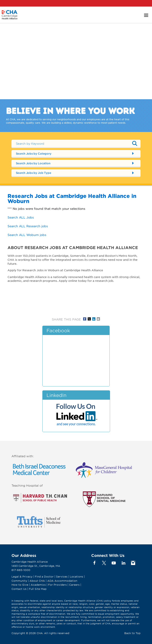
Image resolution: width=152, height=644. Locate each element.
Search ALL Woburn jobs (27, 235)
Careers (74, 585)
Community (19, 581)
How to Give (20, 585)
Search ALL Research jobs (28, 226)
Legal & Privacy (22, 577)
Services (62, 577)
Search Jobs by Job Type (34, 173)
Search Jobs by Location (33, 163)
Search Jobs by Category (34, 154)
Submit (135, 143)
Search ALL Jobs (21, 217)
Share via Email (98, 319)
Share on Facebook (85, 319)
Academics (38, 585)
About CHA (37, 581)
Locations (76, 577)
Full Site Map (38, 589)
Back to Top (132, 633)
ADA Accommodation (62, 581)
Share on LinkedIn (94, 319)
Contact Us (19, 589)
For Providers (57, 585)
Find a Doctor (44, 577)
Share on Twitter (89, 319)
